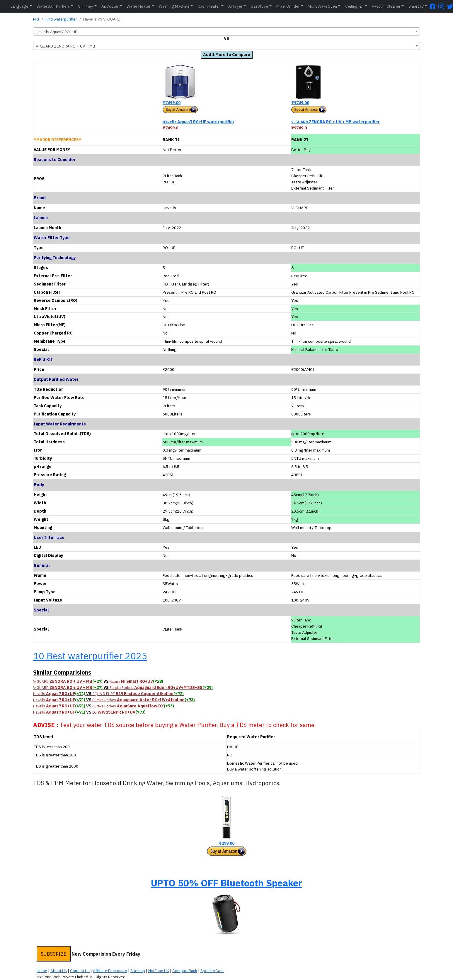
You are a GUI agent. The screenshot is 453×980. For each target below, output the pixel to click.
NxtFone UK (159, 971)
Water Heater (139, 6)
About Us (59, 971)
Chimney (86, 6)
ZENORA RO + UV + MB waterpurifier (336, 122)
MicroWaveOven (322, 6)
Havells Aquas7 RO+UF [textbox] (56, 32)
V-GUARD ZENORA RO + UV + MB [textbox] (65, 46)
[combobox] (226, 31)
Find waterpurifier (61, 19)
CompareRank (185, 971)
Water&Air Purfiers (53, 6)
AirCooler (110, 6)
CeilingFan (354, 6)
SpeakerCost (212, 971)
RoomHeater (209, 6)
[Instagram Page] (443, 6)
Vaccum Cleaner (386, 6)
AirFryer (235, 6)
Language (19, 6)
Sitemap (138, 971)
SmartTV (416, 6)
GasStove (259, 6)
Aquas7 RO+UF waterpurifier (199, 122)
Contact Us (80, 971)
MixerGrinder (288, 6)
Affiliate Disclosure (110, 971)
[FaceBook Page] (434, 6)
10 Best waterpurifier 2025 (90, 656)
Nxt (36, 19)
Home (42, 971)
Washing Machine (174, 6)
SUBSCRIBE (54, 954)
